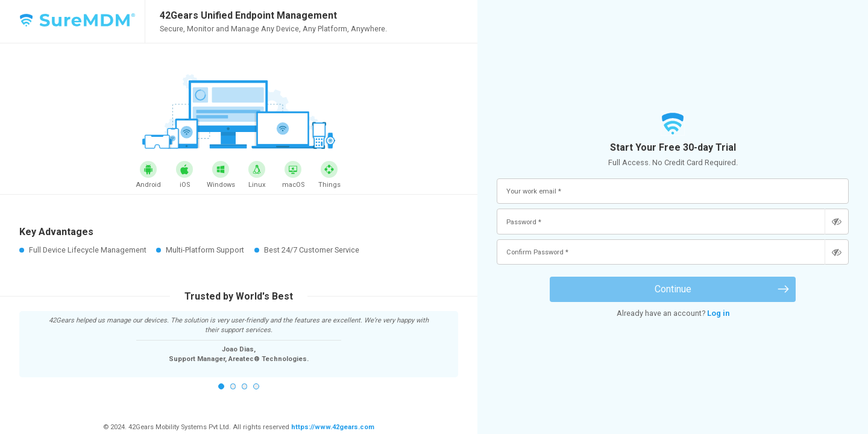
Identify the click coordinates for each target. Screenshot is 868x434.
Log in (718, 313)
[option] (239, 339)
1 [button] (221, 386)
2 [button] (233, 386)
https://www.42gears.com (332, 427)
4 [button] (256, 386)
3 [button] (245, 386)
